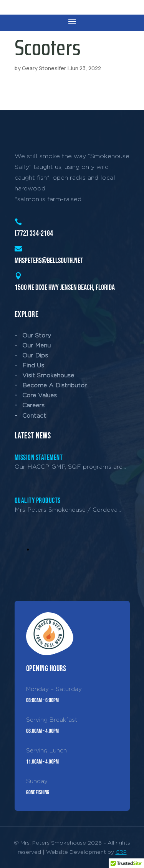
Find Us (33, 365)
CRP (121, 852)
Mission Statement (39, 458)
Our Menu (36, 345)
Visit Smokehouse (48, 375)
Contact (34, 416)
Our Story (37, 335)
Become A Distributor (55, 385)
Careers (33, 405)
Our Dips (35, 355)
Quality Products (38, 501)
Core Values (40, 395)
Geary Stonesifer (44, 68)
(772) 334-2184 (34, 233)
